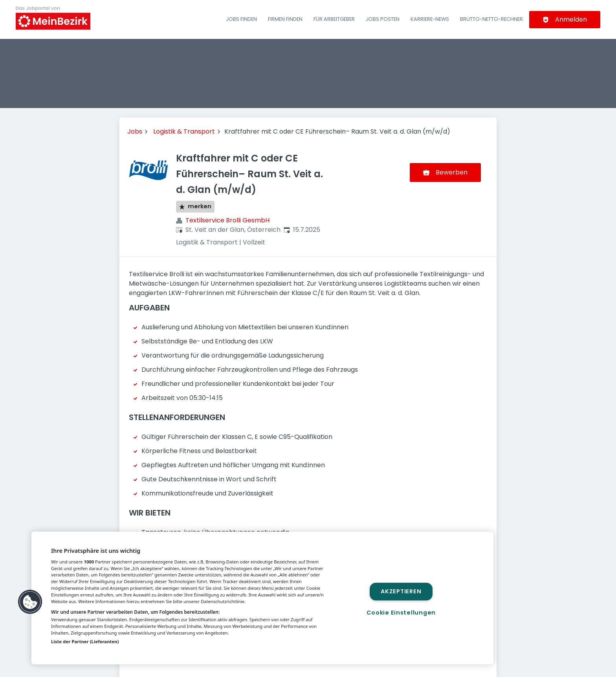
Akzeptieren (401, 591)
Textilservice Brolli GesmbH (227, 220)
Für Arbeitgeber (334, 19)
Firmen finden (285, 19)
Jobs (135, 131)
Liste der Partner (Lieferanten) (85, 641)
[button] (30, 602)
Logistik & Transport (184, 131)
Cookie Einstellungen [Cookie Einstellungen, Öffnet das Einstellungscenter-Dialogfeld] (401, 613)
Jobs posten (383, 19)
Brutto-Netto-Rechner (491, 19)
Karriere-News (430, 19)
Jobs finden (241, 19)
